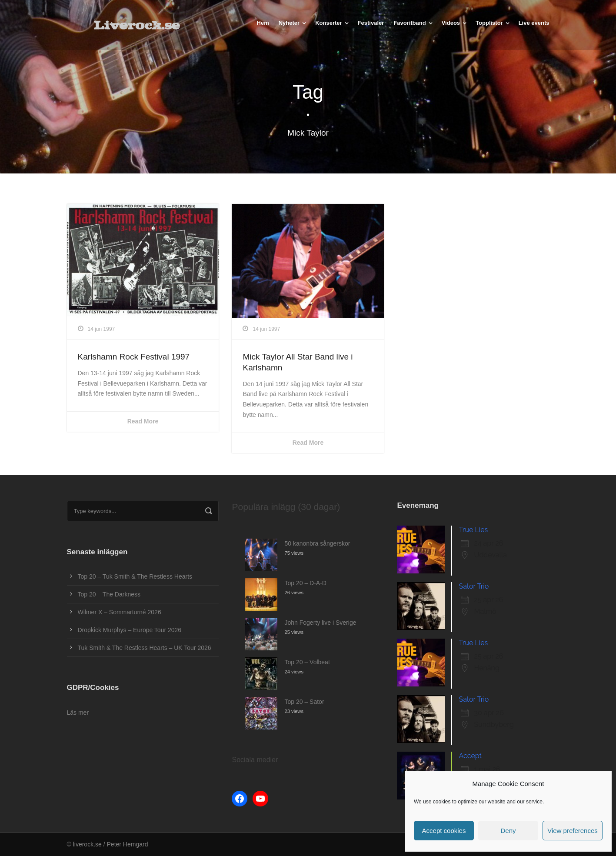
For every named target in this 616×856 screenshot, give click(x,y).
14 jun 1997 (102, 329)
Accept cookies (444, 831)
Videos (451, 23)
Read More (143, 421)
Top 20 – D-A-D (305, 583)
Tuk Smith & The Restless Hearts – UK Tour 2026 (145, 648)
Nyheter (289, 23)
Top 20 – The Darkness (109, 594)
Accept (470, 756)
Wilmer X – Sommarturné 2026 (120, 612)
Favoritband (410, 23)
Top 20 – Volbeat (307, 662)
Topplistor (489, 23)
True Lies (473, 530)
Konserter (328, 23)
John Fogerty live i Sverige (320, 623)
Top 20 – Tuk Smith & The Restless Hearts (135, 576)
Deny (508, 831)
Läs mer (78, 713)
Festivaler (371, 23)
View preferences (573, 831)
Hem (263, 23)
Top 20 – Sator (304, 702)
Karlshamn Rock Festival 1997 (134, 357)
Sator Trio (474, 586)
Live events (534, 23)
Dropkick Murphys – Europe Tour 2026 (130, 630)
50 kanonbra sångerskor (317, 543)
